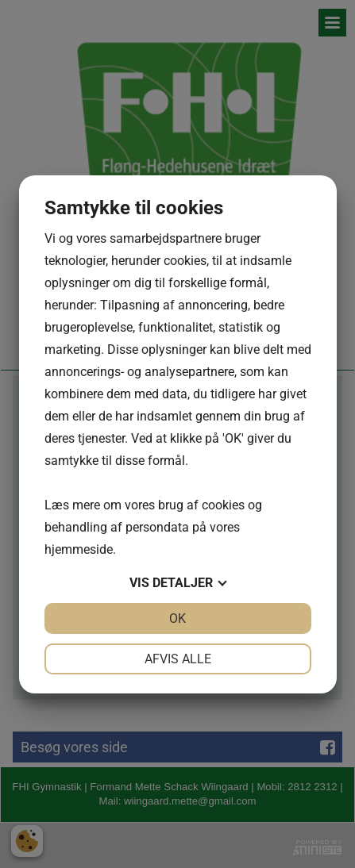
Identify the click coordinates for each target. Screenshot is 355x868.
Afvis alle (178, 659)
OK (177, 618)
